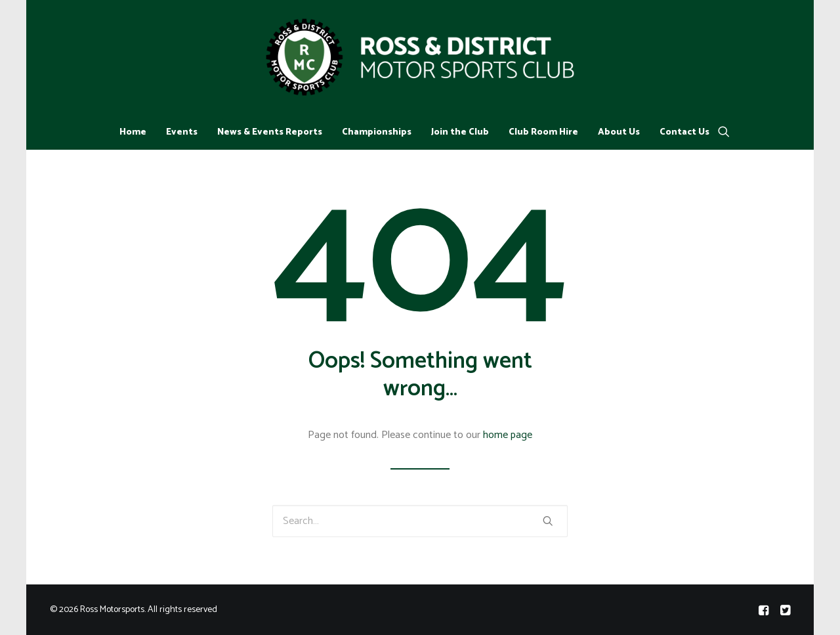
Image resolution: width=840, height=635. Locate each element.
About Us (619, 132)
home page (508, 435)
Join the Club (460, 132)
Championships (377, 132)
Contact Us (684, 132)
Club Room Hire (543, 132)
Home (133, 132)
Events (182, 132)
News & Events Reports (270, 132)
